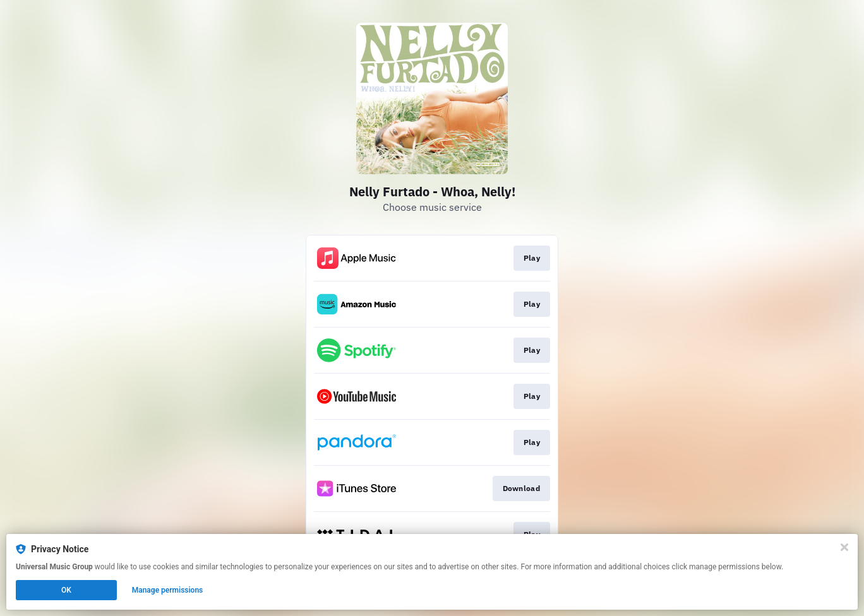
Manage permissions (168, 590)
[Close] (844, 547)
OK (66, 590)
